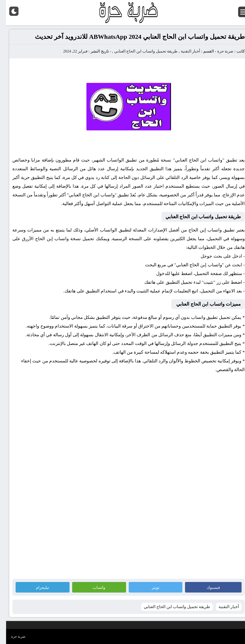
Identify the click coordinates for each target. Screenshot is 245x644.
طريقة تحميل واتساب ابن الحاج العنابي (140, 51)
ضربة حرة (219, 51)
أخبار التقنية (184, 51)
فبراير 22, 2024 (69, 51)
